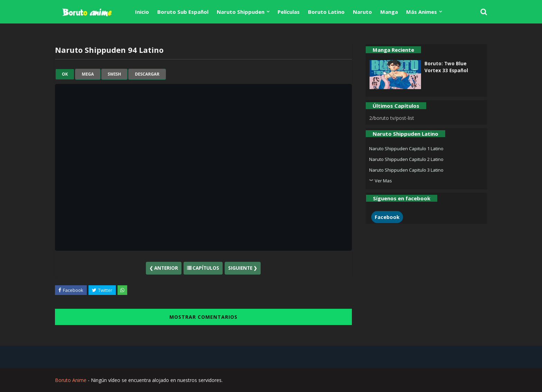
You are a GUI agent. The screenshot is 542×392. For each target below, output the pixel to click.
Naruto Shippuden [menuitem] (241, 12)
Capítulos (203, 268)
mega (88, 74)
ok (65, 74)
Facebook (387, 217)
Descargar (147, 74)
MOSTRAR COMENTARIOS (203, 317)
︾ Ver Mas (381, 181)
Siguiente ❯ (243, 268)
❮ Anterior (164, 268)
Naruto (362, 12)
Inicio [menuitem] (142, 12)
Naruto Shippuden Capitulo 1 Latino (406, 149)
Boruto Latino (326, 12)
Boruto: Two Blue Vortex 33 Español (446, 67)
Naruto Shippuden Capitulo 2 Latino (406, 159)
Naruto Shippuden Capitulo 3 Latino (406, 170)
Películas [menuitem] (289, 12)
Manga (389, 12)
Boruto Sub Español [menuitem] (183, 12)
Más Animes (422, 12)
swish (115, 74)
